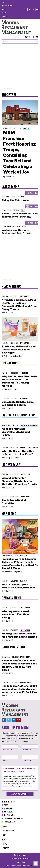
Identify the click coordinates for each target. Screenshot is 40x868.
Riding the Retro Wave (15, 200)
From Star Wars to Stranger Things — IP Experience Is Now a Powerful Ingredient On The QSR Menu (20, 564)
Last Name (26, 750)
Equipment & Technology (29, 425)
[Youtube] (37, 9)
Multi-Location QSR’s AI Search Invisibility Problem (18, 586)
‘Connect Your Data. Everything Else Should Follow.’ (16, 432)
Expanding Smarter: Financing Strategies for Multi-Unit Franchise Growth (19, 481)
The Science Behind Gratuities (14, 502)
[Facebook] (26, 9)
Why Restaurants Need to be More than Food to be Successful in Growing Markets (19, 381)
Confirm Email (28, 760)
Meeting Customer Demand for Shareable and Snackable (19, 635)
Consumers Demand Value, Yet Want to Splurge (18, 403)
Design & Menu (25, 608)
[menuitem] (4, 2)
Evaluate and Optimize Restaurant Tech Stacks (17, 232)
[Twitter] (30, 9)
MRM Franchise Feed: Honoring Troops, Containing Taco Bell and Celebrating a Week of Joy (20, 152)
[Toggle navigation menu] (36, 864)
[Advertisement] (20, 67)
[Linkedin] (33, 9)
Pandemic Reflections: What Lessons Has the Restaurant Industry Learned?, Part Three (19, 665)
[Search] (37, 41)
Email (4, 760)
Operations (24, 373)
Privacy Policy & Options (14, 741)
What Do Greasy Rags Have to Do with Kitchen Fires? (18, 453)
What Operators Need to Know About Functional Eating (17, 614)
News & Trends (25, 296)
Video (22, 197)
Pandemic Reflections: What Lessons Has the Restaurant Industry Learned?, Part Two (19, 689)
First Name (6, 750)
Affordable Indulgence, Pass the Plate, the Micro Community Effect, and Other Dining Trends (20, 305)
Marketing (27, 128)
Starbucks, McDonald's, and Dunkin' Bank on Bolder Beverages (19, 350)
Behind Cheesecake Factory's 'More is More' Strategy (20, 215)
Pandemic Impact (26, 657)
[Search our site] (18, 41)
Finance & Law (25, 474)
